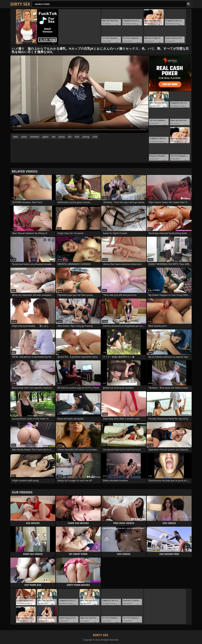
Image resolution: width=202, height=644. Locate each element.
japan (46, 137)
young (86, 137)
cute (95, 137)
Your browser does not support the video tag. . (79, 94)
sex (54, 137)
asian (24, 137)
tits (70, 137)
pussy (62, 137)
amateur (35, 137)
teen (16, 137)
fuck (77, 137)
